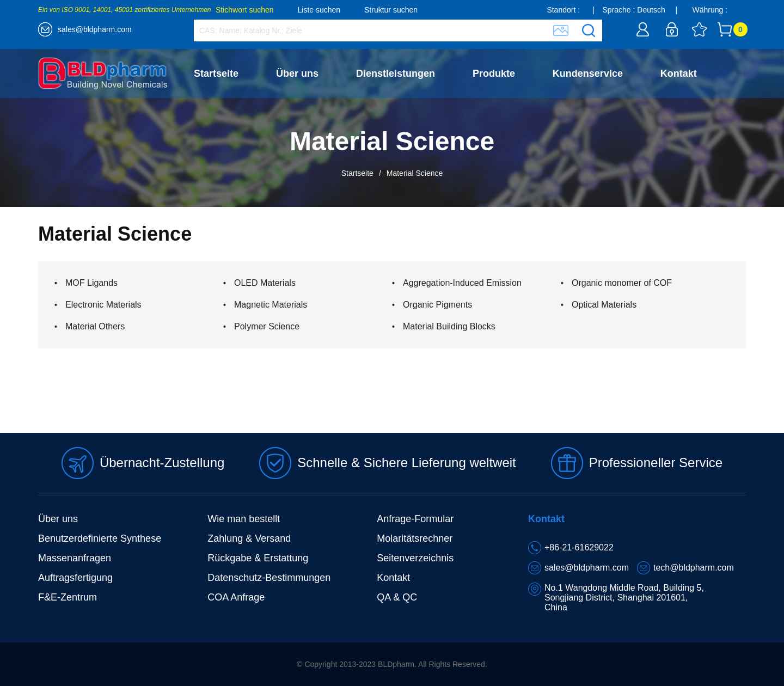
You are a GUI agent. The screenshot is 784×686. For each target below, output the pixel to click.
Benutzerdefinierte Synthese (100, 538)
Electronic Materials (103, 305)
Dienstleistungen (396, 73)
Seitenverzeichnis (415, 558)
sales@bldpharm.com (95, 29)
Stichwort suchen (245, 10)
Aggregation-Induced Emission (462, 283)
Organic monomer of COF (622, 283)
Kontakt (679, 73)
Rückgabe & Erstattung (258, 558)
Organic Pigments (437, 305)
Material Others (95, 326)
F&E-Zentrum (68, 597)
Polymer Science (267, 326)
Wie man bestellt (244, 519)
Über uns (297, 73)
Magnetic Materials (271, 305)
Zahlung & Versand (249, 538)
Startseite (216, 73)
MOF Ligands (91, 283)
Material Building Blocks (449, 326)
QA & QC (397, 597)
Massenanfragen (75, 558)
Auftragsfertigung (75, 578)
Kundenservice (588, 73)
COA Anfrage (236, 597)
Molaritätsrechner (415, 538)
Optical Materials (604, 305)
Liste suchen (319, 10)
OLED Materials (265, 283)
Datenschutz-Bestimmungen (269, 578)
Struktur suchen (391, 10)
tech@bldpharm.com (694, 568)
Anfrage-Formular (415, 519)
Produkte (494, 73)
